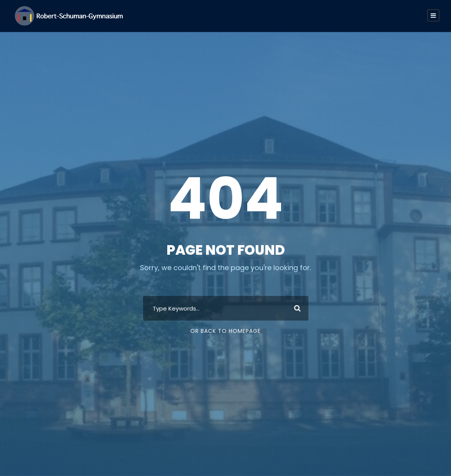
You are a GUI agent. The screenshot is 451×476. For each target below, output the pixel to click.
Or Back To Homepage (225, 331)
